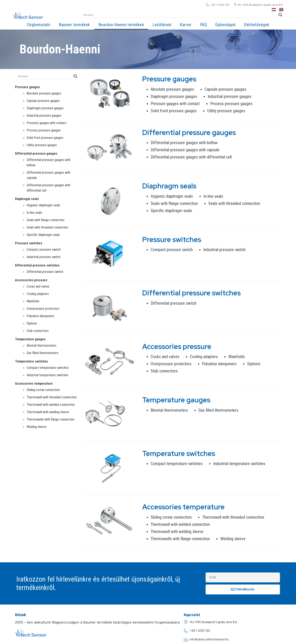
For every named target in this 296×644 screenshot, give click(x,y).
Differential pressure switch (45, 272)
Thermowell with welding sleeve (48, 412)
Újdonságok (225, 25)
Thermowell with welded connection (51, 405)
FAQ (204, 25)
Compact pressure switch (44, 250)
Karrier (186, 25)
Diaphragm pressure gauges (45, 108)
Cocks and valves (38, 286)
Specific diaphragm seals (43, 235)
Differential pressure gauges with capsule (185, 150)
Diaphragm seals (27, 199)
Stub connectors (38, 331)
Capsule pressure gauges (43, 101)
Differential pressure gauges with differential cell (191, 157)
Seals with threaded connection (47, 227)
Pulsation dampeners (40, 316)
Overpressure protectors (43, 309)
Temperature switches (31, 361)
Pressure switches (29, 243)
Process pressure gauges (44, 130)
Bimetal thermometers (42, 346)
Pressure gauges (27, 87)
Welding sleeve (37, 427)
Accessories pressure (31, 280)
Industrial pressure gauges (44, 116)
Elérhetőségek (257, 25)
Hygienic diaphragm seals (43, 205)
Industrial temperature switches (48, 375)
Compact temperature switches (48, 368)
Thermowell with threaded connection (52, 397)
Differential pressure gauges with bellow (184, 143)
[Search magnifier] (280, 15)
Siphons (32, 323)
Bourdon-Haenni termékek (121, 25)
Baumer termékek (74, 25)
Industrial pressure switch (44, 257)
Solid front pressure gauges (45, 138)
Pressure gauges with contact (46, 123)
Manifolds (33, 301)
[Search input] (180, 15)
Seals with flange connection (46, 220)
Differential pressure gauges (36, 154)
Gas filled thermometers (43, 353)
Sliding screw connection (43, 390)
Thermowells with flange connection (50, 419)
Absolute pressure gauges (44, 93)
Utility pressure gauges (42, 145)
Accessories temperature (34, 384)
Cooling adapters (38, 294)
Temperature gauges (30, 339)
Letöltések (162, 25)
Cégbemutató (39, 25)
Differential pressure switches (37, 265)
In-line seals (34, 213)
